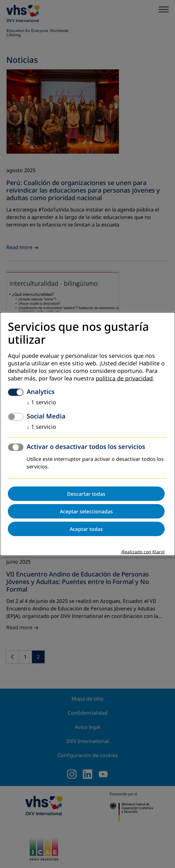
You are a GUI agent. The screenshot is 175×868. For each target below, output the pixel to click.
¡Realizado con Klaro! (143, 552)
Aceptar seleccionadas (86, 511)
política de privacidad (124, 379)
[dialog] (87, 434)
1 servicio (41, 402)
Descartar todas (86, 494)
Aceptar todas (86, 529)
